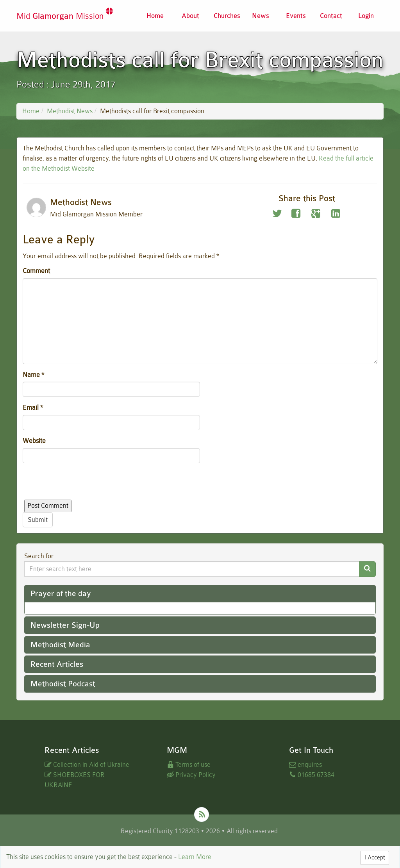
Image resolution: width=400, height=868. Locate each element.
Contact (331, 16)
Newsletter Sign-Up (65, 625)
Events (296, 16)
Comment (36, 271)
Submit (38, 520)
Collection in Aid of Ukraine (87, 765)
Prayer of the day (61, 594)
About (190, 16)
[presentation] (82, 484)
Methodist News (70, 111)
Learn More (195, 857)
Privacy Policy (191, 775)
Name (33, 375)
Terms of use (189, 765)
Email (33, 408)
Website (34, 441)
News (261, 16)
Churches (227, 16)
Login (366, 16)
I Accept (375, 858)
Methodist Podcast (63, 684)
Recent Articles (57, 664)
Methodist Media (60, 645)
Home (155, 16)
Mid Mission (65, 16)
